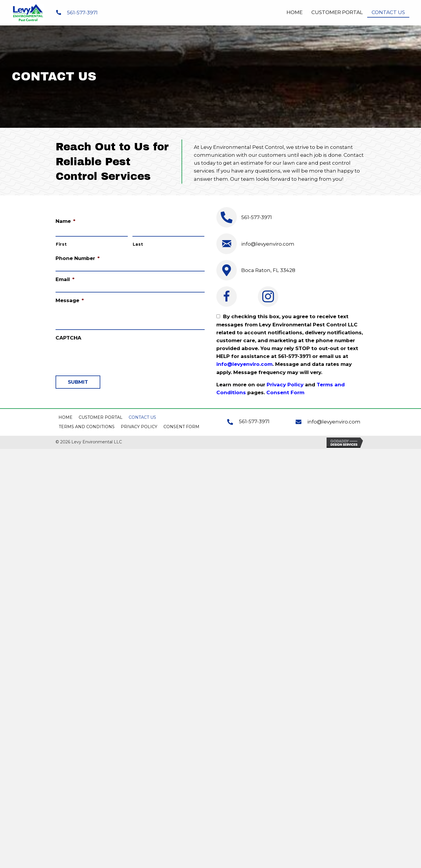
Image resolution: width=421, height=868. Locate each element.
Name (65, 221)
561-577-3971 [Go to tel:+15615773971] (254, 421)
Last (138, 244)
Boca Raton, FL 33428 (268, 270)
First (61, 244)
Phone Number (78, 258)
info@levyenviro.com (268, 244)
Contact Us (142, 417)
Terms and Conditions (87, 427)
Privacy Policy (285, 385)
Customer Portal (101, 417)
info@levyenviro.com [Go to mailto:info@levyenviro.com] (334, 422)
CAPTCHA (68, 338)
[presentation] (100, 355)
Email (65, 279)
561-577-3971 (82, 13)
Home (65, 417)
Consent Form (285, 392)
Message (70, 300)
